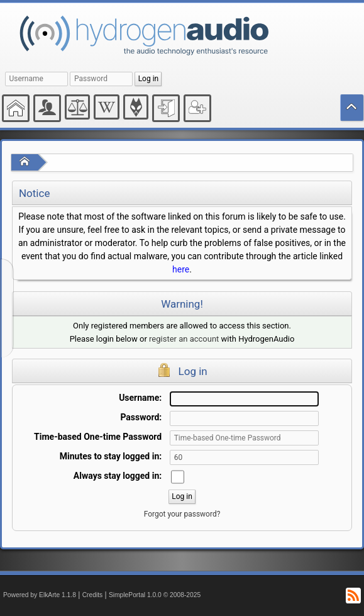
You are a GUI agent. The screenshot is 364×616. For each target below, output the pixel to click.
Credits (93, 595)
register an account (184, 339)
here (181, 269)
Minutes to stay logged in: (111, 456)
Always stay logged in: (118, 476)
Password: (141, 417)
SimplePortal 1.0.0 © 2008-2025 (155, 595)
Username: (140, 398)
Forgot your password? (182, 514)
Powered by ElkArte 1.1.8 (40, 595)
